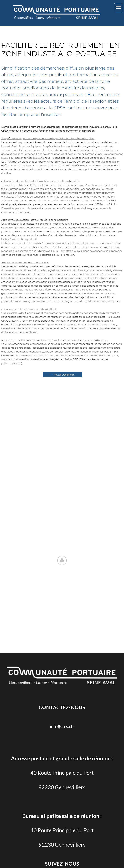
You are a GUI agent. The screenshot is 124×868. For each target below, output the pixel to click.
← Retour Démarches (62, 374)
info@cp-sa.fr (62, 726)
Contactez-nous (62, 707)
